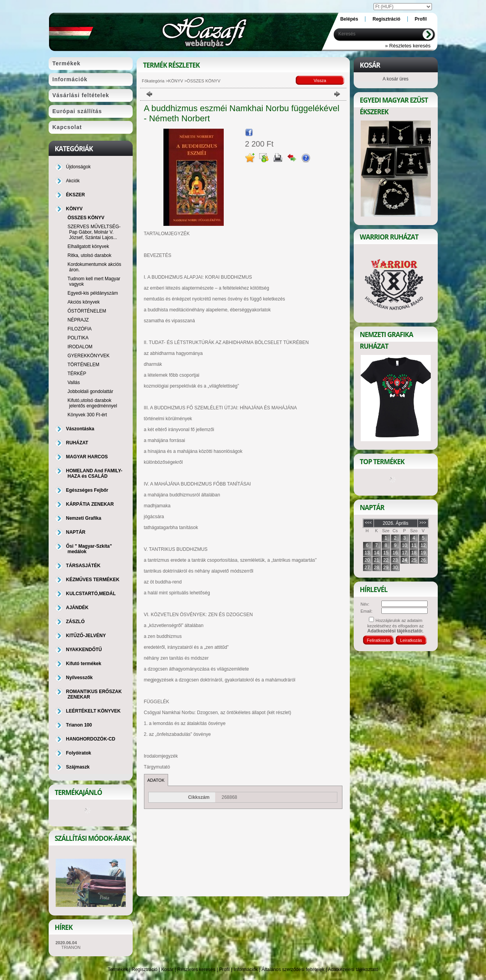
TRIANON (71, 947)
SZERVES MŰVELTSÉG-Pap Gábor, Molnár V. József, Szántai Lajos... (94, 232)
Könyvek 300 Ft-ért (87, 415)
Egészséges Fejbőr (87, 490)
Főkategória (153, 81)
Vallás (74, 383)
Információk (246, 970)
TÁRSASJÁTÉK (83, 566)
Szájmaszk (78, 767)
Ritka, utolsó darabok (90, 255)
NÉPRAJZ (78, 320)
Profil (224, 970)
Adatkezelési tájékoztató (353, 970)
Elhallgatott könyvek (89, 246)
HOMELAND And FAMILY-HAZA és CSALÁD (94, 473)
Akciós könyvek (84, 302)
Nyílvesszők (80, 678)
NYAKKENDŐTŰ (84, 650)
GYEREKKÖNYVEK (89, 356)
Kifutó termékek (84, 664)
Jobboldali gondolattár (90, 391)
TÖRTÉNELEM (84, 365)
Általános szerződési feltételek (293, 970)
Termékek (118, 970)
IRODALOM (80, 347)
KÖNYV (176, 81)
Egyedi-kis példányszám (93, 293)
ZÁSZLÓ (75, 622)
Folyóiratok (79, 753)
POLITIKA (78, 338)
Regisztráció (145, 970)
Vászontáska (80, 429)
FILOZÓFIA (80, 329)
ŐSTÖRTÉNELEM (87, 311)
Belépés (349, 19)
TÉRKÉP (77, 374)
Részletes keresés (197, 970)
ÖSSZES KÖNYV (86, 218)
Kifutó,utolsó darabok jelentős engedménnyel (92, 403)
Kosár (167, 970)
